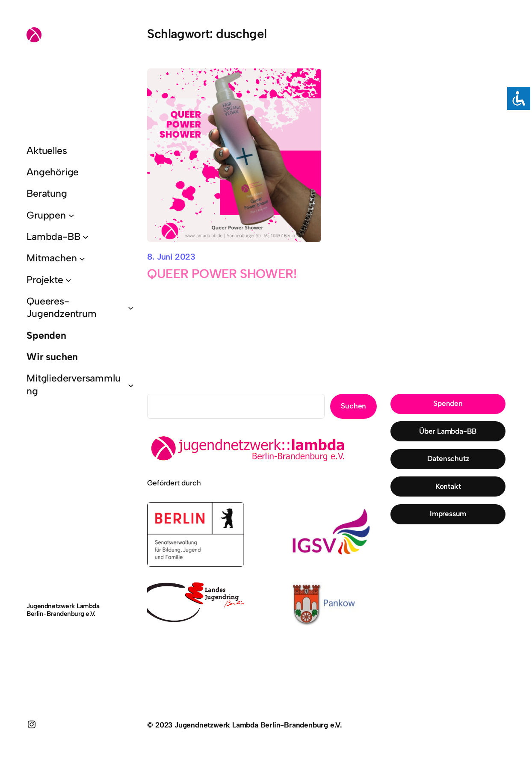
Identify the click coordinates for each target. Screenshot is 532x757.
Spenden (448, 403)
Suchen (353, 406)
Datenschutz (448, 458)
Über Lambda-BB (448, 431)
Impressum (448, 514)
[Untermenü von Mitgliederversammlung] (131, 385)
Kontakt (448, 486)
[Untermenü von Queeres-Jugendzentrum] (131, 308)
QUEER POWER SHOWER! (222, 274)
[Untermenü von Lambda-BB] (86, 237)
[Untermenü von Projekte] (68, 280)
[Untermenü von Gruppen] (71, 215)
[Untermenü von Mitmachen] (82, 258)
